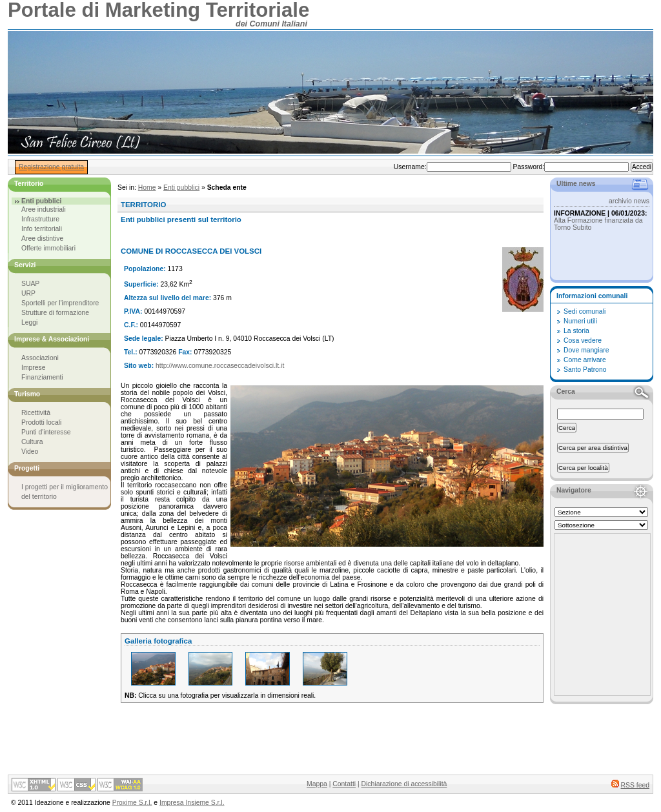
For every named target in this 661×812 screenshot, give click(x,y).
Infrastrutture (40, 219)
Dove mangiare (586, 350)
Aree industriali (44, 209)
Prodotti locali (41, 422)
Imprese (34, 368)
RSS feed (635, 785)
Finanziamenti (42, 377)
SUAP (30, 284)
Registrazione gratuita (51, 167)
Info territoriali (42, 229)
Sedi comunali (585, 311)
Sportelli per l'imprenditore (60, 303)
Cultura (32, 442)
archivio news (629, 201)
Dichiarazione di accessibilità (404, 784)
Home (147, 188)
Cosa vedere (583, 340)
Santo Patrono (585, 370)
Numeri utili (580, 321)
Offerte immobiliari (48, 248)
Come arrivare (585, 360)
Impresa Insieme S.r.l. (192, 803)
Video (30, 452)
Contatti (344, 784)
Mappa (317, 784)
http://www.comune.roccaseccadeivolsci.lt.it (220, 366)
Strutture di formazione (55, 313)
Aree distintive (42, 239)
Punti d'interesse (46, 432)
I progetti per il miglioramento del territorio (65, 492)
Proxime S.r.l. (132, 803)
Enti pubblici (181, 188)
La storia (576, 331)
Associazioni (40, 358)
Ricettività (36, 413)
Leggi (29, 322)
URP (28, 293)
